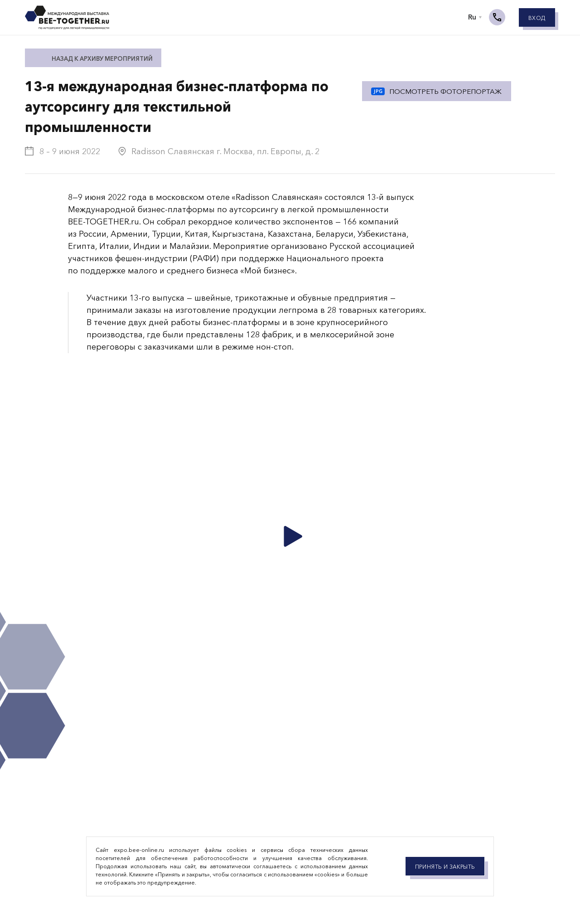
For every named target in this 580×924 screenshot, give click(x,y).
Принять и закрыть (445, 867)
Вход (537, 19)
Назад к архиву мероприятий (102, 58)
